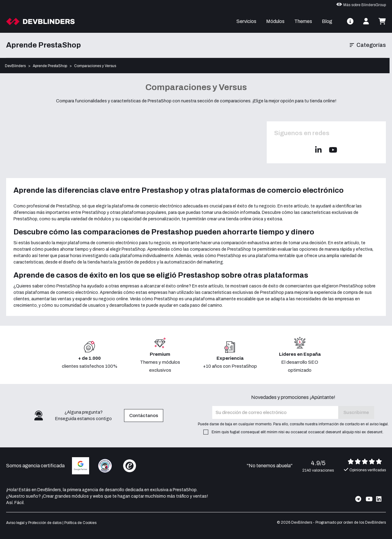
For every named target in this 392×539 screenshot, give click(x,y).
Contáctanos (144, 416)
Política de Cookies (80, 523)
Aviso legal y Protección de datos (34, 523)
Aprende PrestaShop (43, 45)
